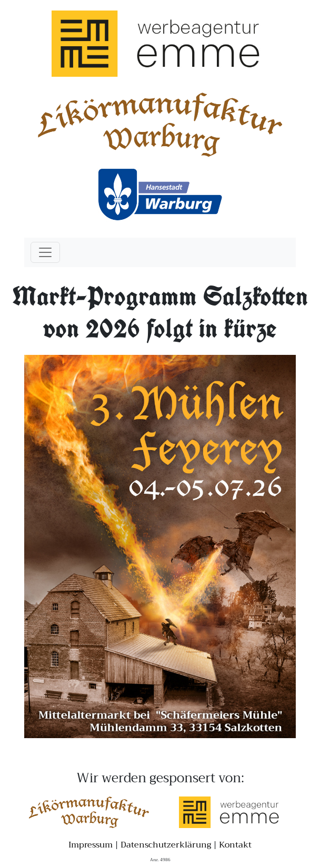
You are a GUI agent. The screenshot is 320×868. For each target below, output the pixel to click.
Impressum (91, 845)
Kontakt (235, 845)
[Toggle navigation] (45, 252)
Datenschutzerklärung (166, 845)
